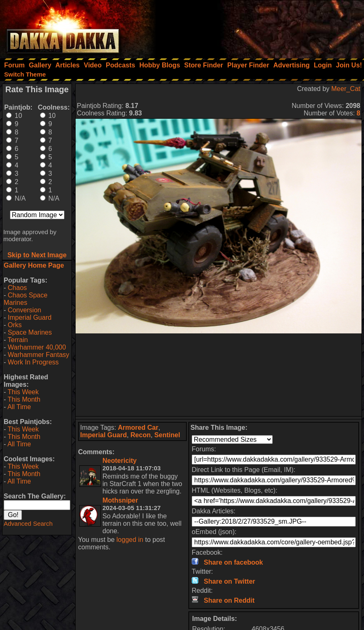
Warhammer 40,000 (37, 347)
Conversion (25, 310)
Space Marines (30, 332)
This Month (24, 399)
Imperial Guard (30, 317)
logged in (130, 540)
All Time (19, 407)
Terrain (18, 340)
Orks (15, 325)
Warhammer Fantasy (39, 355)
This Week (23, 392)
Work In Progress (33, 362)
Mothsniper (120, 500)
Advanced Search (28, 523)
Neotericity (120, 461)
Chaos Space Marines (26, 299)
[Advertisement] (253, 27)
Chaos (17, 288)
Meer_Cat (346, 89)
